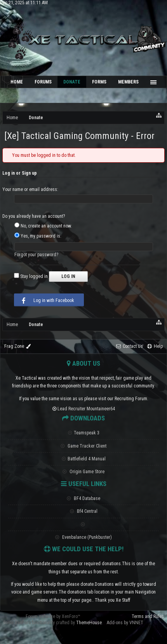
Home (17, 82)
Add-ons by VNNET (125, 623)
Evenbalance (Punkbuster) (83, 537)
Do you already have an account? (34, 216)
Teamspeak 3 (84, 433)
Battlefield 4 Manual (84, 459)
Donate (72, 82)
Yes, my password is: (38, 236)
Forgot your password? (36, 255)
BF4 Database (83, 498)
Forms (99, 82)
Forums (43, 82)
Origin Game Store (83, 472)
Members (128, 82)
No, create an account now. (43, 226)
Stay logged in (31, 276)
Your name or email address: (30, 189)
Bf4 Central (84, 511)
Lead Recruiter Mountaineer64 (84, 409)
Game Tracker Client (83, 446)
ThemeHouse (89, 623)
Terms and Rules (148, 616)
